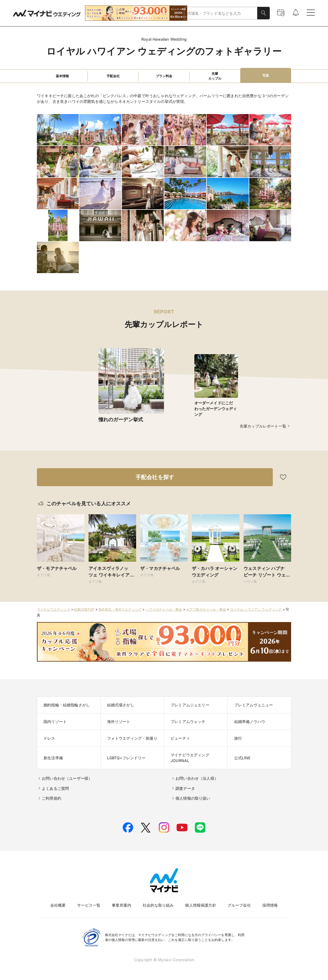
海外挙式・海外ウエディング (120, 609)
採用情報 (270, 905)
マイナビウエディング (54, 609)
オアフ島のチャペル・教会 (206, 609)
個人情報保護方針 (200, 905)
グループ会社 (239, 905)
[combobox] (221, 13)
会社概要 (58, 905)
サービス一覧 (89, 905)
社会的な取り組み (158, 905)
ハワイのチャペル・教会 (164, 609)
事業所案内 (121, 905)
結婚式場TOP (84, 609)
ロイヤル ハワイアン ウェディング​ (256, 609)
